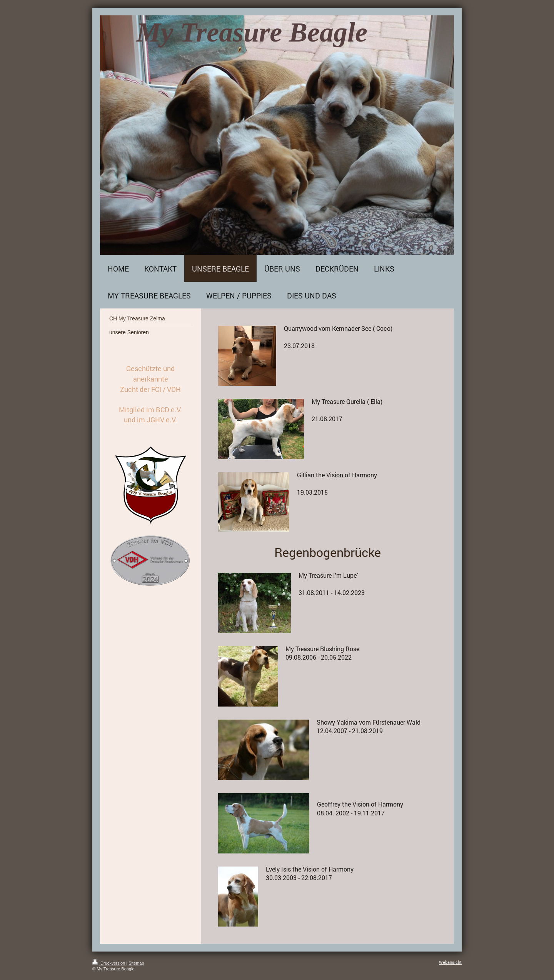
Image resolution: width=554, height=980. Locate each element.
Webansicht (450, 962)
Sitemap (136, 963)
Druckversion (109, 963)
